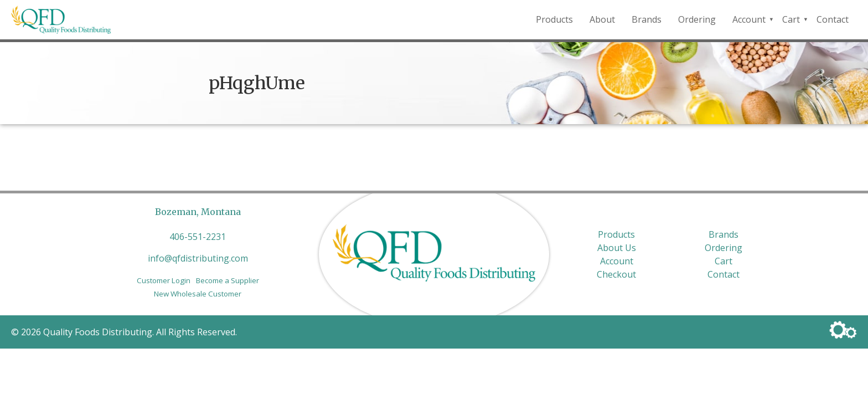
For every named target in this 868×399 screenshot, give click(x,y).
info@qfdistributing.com (198, 258)
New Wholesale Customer (198, 294)
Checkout (616, 274)
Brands (647, 19)
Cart (791, 19)
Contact (833, 19)
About (602, 19)
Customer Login (164, 280)
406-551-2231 (198, 237)
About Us (617, 248)
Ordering (697, 19)
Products (554, 19)
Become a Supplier (228, 280)
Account (749, 19)
